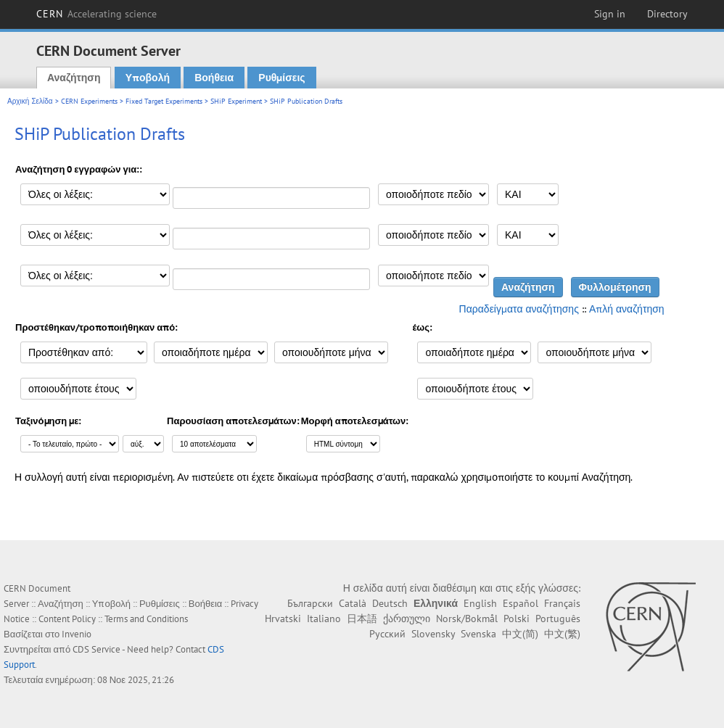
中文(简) (520, 634)
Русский (387, 634)
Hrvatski (283, 619)
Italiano (324, 619)
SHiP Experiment (236, 101)
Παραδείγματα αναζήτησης (519, 309)
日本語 (362, 619)
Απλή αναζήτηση (627, 309)
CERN (96, 14)
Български (310, 603)
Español (521, 603)
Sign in (610, 14)
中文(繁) (562, 634)
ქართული (407, 619)
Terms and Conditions (146, 619)
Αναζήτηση (74, 78)
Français (562, 603)
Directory (667, 14)
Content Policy (67, 619)
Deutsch (390, 603)
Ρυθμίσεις (281, 78)
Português (558, 619)
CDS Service (96, 649)
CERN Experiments (89, 101)
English (480, 603)
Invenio (77, 634)
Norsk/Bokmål (467, 619)
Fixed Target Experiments (164, 101)
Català (353, 603)
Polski (517, 619)
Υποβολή (148, 78)
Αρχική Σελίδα (30, 101)
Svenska (478, 634)
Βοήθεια (214, 78)
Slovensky (433, 634)
